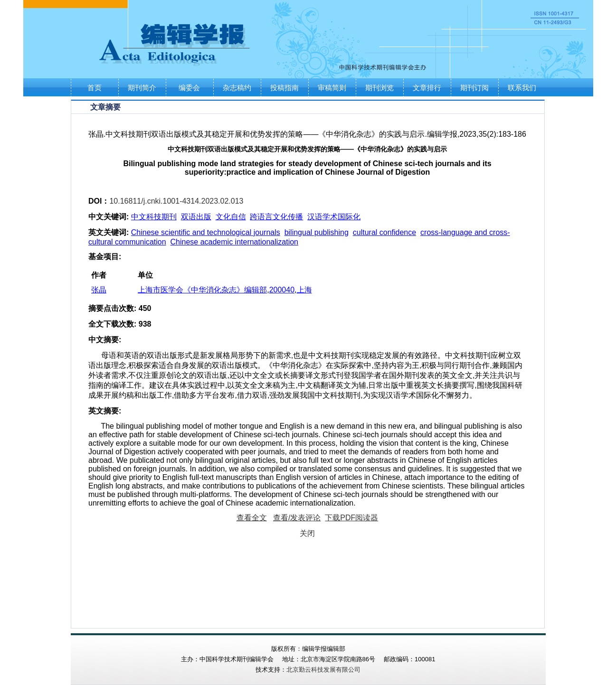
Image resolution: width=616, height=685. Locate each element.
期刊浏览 (379, 88)
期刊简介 (142, 88)
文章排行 (427, 88)
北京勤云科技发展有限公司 (323, 670)
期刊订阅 (474, 88)
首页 (95, 88)
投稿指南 (284, 88)
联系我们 (522, 88)
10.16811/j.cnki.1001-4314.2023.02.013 (176, 201)
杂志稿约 (237, 88)
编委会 (189, 88)
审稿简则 (332, 88)
